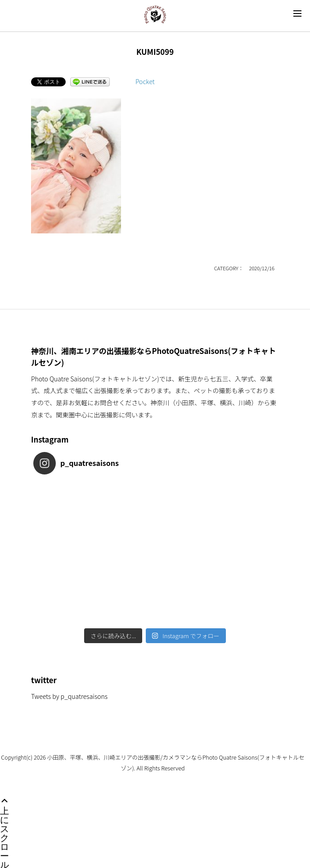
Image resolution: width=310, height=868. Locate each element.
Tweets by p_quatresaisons (69, 696)
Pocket (145, 81)
